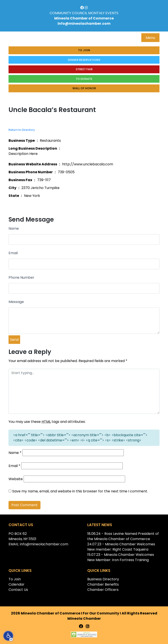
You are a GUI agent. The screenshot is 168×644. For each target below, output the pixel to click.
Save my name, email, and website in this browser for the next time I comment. (80, 491)
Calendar (17, 584)
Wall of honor (84, 88)
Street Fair (84, 69)
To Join (84, 50)
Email (13, 253)
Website (16, 479)
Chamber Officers (103, 590)
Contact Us (18, 590)
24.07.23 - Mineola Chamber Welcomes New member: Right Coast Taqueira (121, 547)
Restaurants (50, 141)
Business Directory (103, 579)
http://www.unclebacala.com (88, 164)
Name (14, 228)
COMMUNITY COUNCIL (68, 13)
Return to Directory (22, 130)
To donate (84, 79)
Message (16, 302)
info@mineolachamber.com (84, 24)
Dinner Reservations (84, 60)
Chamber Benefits (103, 584)
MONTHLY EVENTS (103, 13)
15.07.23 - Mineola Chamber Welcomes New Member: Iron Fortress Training (121, 557)
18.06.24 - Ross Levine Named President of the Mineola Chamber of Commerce (123, 536)
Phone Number (21, 277)
